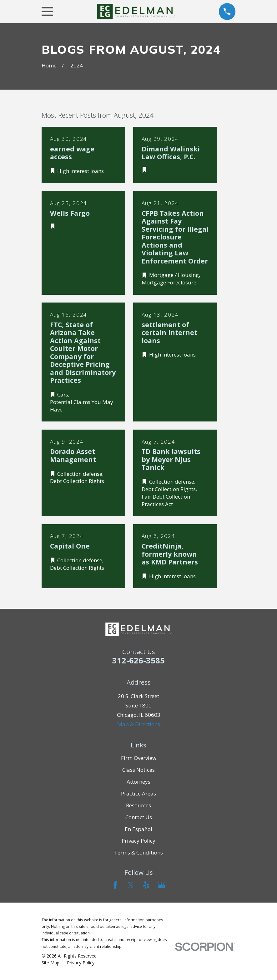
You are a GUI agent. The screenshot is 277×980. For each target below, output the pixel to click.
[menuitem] (50, 963)
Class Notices (138, 770)
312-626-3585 (138, 660)
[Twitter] (131, 885)
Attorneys (138, 782)
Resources (138, 805)
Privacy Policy (138, 841)
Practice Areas (138, 793)
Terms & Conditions (138, 852)
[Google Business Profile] (162, 885)
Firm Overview (139, 758)
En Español (138, 829)
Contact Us (139, 817)
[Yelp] (146, 885)
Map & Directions (139, 724)
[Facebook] (115, 885)
